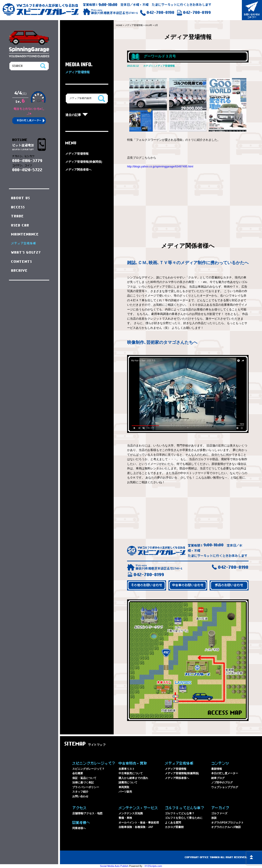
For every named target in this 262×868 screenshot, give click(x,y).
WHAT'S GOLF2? (26, 252)
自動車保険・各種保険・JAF (136, 827)
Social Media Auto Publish (114, 866)
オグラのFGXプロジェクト (227, 823)
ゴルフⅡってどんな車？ (180, 813)
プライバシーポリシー (86, 787)
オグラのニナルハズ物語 (226, 827)
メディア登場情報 (77, 154)
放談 (214, 818)
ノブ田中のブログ (222, 782)
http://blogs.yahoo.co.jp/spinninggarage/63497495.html (162, 166)
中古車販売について (131, 773)
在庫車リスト (127, 769)
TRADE (18, 216)
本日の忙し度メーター (225, 773)
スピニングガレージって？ (88, 769)
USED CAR (20, 225)
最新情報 (217, 769)
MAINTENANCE (25, 234)
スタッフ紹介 (80, 792)
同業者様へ (79, 828)
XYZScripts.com (153, 866)
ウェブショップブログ (225, 787)
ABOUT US (21, 198)
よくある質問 (173, 823)
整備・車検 (125, 818)
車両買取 (124, 787)
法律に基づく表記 (83, 782)
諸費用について (128, 782)
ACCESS (18, 207)
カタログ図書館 (174, 827)
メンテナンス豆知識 (131, 813)
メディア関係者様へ (78, 170)
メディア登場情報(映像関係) (84, 162)
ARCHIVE (19, 271)
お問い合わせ (80, 796)
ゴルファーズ (219, 813)
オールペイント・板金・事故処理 (139, 823)
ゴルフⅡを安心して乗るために (184, 818)
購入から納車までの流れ (133, 778)
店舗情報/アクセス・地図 (87, 813)
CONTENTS (22, 262)
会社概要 (78, 773)
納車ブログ (218, 778)
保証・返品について (84, 778)
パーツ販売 (125, 792)
